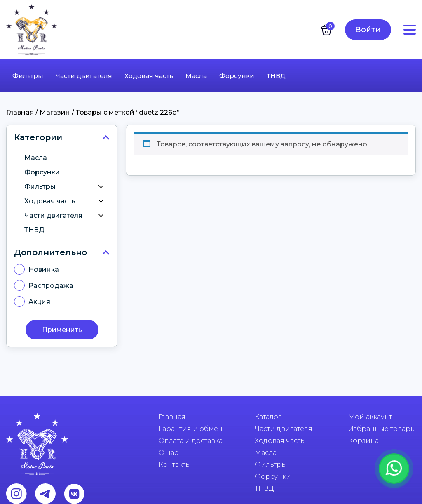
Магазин (55, 112)
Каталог (268, 417)
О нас (168, 453)
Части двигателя (84, 76)
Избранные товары (382, 429)
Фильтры (28, 76)
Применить (62, 330)
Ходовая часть (149, 76)
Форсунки (237, 76)
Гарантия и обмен (191, 429)
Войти (368, 30)
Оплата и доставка (191, 441)
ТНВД (276, 76)
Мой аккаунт (370, 417)
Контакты (175, 465)
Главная (20, 112)
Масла (196, 76)
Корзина (363, 441)
